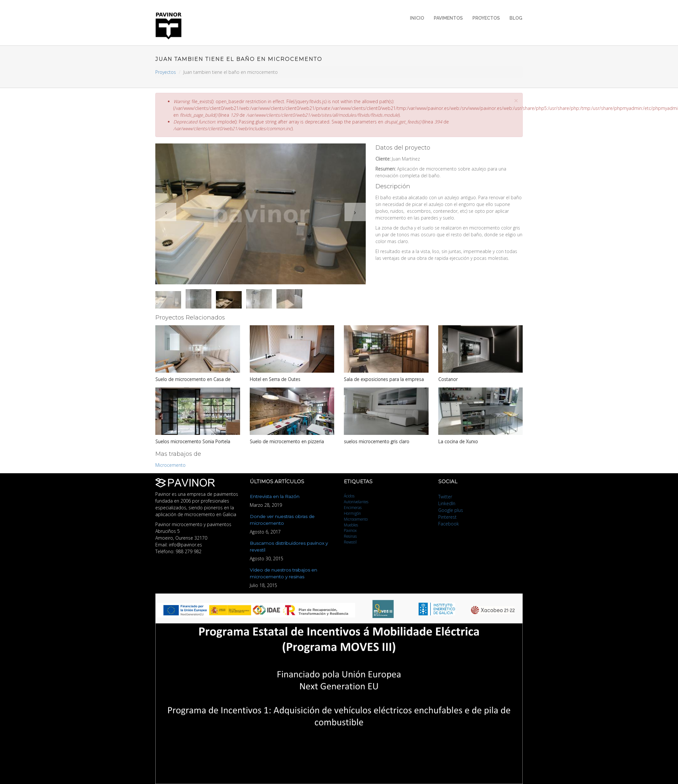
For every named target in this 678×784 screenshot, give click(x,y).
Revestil (350, 542)
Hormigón (352, 513)
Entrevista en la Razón (275, 496)
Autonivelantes (356, 502)
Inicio (417, 18)
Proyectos (486, 18)
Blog (516, 18)
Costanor (448, 379)
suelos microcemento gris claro (377, 441)
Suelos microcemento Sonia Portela (193, 441)
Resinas (350, 536)
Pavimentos (448, 18)
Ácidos (349, 496)
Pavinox (350, 530)
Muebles (351, 525)
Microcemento (170, 465)
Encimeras (353, 507)
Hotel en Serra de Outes (275, 379)
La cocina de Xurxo (458, 441)
